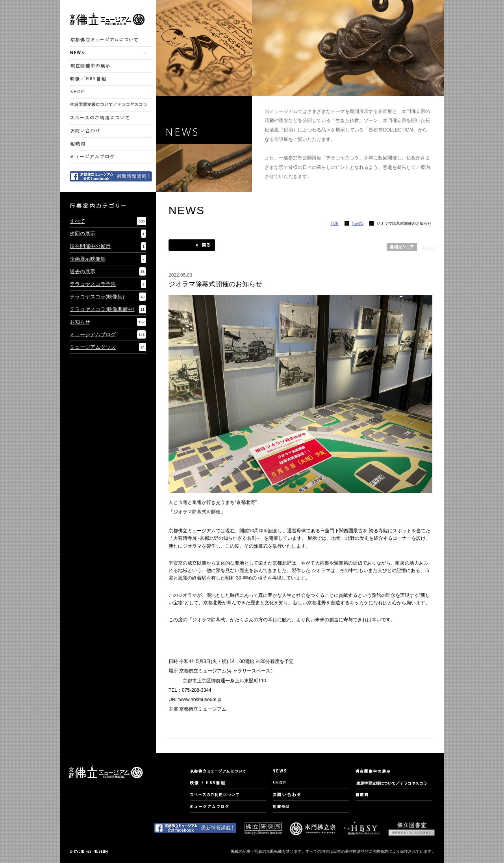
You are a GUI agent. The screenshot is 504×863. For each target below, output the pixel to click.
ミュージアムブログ (93, 334)
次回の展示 (82, 234)
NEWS (358, 223)
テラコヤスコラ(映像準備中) (102, 309)
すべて (77, 221)
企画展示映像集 (88, 259)
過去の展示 (82, 271)
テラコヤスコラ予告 (93, 284)
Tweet (429, 248)
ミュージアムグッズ (93, 347)
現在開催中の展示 (90, 246)
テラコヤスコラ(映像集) (97, 297)
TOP (335, 223)
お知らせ (80, 322)
